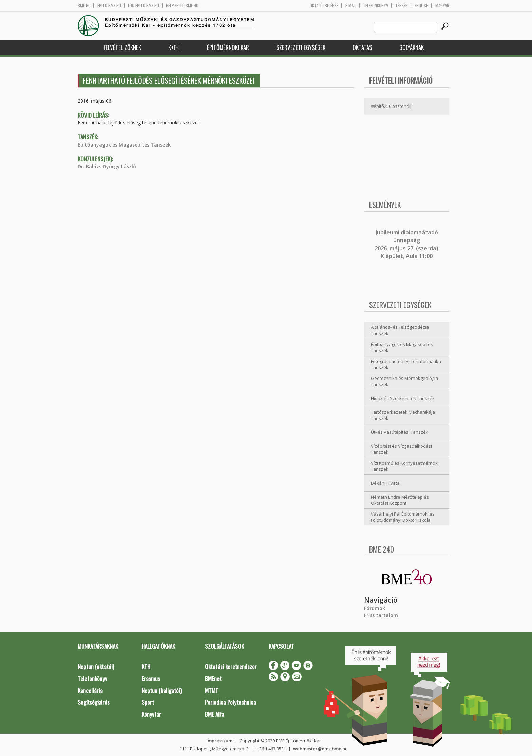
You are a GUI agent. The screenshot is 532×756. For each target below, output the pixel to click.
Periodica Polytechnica (231, 702)
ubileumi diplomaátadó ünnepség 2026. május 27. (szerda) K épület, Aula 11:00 (406, 244)
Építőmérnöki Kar (228, 47)
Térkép (402, 6)
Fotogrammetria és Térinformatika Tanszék (406, 364)
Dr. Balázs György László (107, 166)
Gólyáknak (412, 47)
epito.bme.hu (109, 6)
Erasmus (151, 679)
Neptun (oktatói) (96, 667)
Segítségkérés (94, 702)
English (422, 6)
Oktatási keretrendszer (231, 667)
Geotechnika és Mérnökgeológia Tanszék (404, 381)
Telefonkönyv (376, 6)
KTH (146, 667)
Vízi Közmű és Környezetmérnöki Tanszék (405, 466)
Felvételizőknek (122, 47)
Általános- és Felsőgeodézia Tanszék (400, 330)
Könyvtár (151, 714)
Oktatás (362, 47)
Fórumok (375, 608)
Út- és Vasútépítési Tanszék (400, 432)
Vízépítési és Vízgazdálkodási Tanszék (401, 449)
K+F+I (174, 47)
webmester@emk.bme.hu (320, 749)
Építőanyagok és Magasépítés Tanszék (124, 145)
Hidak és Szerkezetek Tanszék (403, 398)
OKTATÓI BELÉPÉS (324, 6)
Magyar (442, 6)
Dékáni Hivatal (386, 483)
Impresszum (219, 741)
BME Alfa (215, 714)
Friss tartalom (381, 615)
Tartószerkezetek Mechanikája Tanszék (403, 415)
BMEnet (213, 679)
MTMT (212, 690)
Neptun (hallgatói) (161, 690)
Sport (148, 702)
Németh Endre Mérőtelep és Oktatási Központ (400, 500)
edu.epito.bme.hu (144, 6)
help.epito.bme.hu (182, 6)
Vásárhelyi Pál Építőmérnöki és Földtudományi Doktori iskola (403, 517)
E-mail (351, 6)
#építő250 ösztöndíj (391, 106)
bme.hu (84, 6)
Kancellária (90, 690)
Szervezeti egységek (301, 47)
